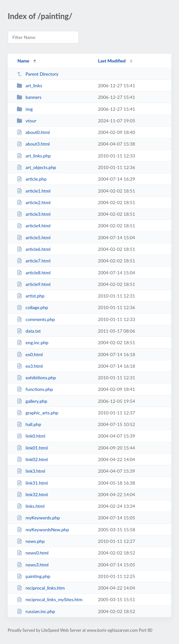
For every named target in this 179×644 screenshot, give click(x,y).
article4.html (34, 226)
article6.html (34, 249)
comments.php (36, 319)
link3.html (31, 471)
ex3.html (30, 366)
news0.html (33, 553)
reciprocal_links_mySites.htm (49, 599)
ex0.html (30, 354)
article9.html (34, 284)
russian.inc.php (36, 611)
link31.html (32, 483)
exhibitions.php (36, 378)
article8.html (34, 273)
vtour (27, 121)
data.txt (29, 331)
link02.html (32, 459)
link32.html (32, 494)
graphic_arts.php (37, 413)
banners (29, 97)
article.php (32, 179)
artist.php (31, 296)
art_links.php (34, 156)
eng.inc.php (32, 342)
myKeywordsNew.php (43, 530)
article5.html (34, 237)
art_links (29, 85)
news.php (31, 541)
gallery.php (32, 401)
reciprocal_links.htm (41, 588)
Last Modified (112, 61)
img (25, 109)
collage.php (32, 307)
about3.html (33, 144)
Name (23, 61)
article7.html (34, 261)
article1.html (34, 191)
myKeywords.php (38, 518)
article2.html (34, 202)
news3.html (33, 565)
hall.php (29, 424)
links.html (31, 506)
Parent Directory (38, 74)
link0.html (31, 436)
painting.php (33, 576)
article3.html (34, 214)
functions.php (35, 389)
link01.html (32, 448)
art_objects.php (36, 167)
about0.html (33, 132)
